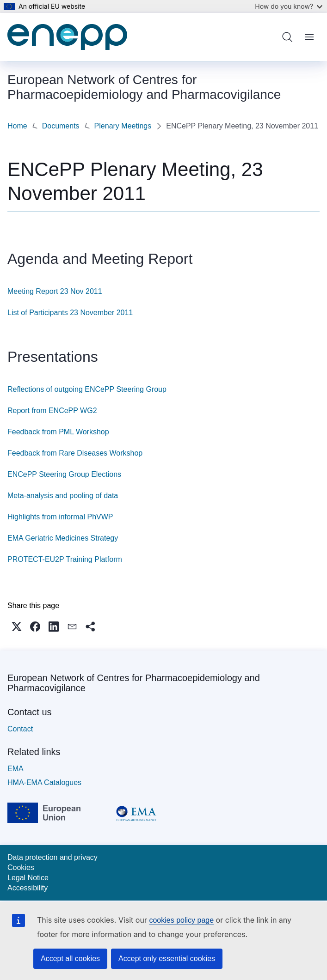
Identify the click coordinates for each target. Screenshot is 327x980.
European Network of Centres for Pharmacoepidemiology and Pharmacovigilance (134, 682)
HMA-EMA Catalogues (44, 782)
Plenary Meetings (47, 125)
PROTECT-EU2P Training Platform (65, 558)
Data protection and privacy (52, 856)
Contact (20, 728)
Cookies (21, 867)
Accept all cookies (70, 959)
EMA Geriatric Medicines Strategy (63, 537)
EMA (15, 768)
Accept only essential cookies (167, 959)
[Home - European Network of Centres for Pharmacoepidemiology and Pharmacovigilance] (67, 37)
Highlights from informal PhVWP (60, 516)
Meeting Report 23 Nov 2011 (55, 290)
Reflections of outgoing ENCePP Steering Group (87, 388)
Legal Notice (28, 877)
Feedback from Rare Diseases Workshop (75, 452)
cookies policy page (181, 920)
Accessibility (28, 887)
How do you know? (289, 6)
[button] (17, 626)
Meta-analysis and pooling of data (63, 495)
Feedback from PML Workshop (58, 431)
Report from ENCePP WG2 (52, 410)
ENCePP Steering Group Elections (64, 473)
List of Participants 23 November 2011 (70, 312)
